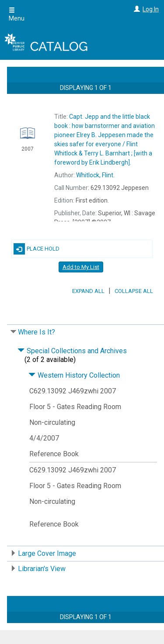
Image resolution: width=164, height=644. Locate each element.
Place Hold (37, 249)
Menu (17, 14)
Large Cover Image (47, 553)
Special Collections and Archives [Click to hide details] (72, 351)
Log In (151, 9)
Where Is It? (37, 332)
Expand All (88, 291)
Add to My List (81, 267)
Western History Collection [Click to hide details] (74, 375)
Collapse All (134, 291)
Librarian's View (42, 569)
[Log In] (136, 9)
